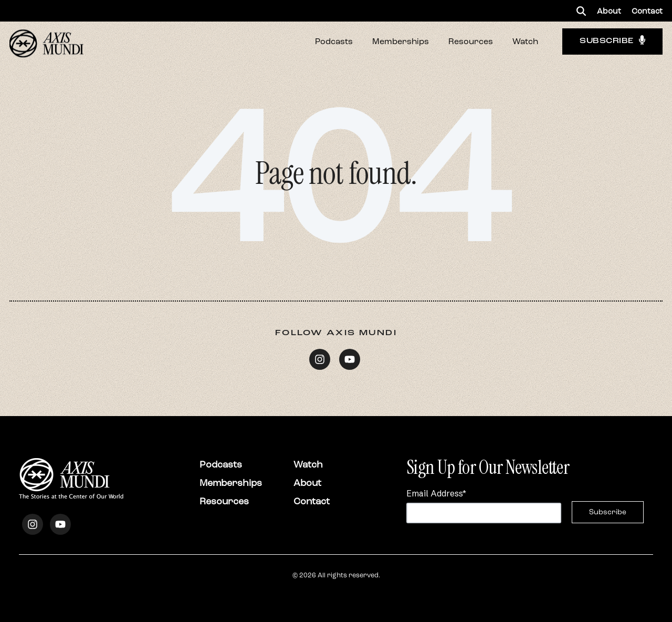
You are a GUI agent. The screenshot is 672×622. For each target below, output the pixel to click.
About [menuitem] (609, 11)
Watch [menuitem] (308, 464)
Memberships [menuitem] (231, 483)
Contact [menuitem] (647, 11)
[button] (581, 11)
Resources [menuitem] (224, 501)
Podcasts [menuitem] (221, 464)
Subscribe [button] (612, 42)
